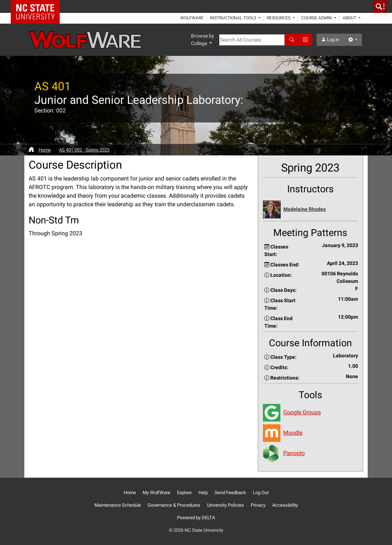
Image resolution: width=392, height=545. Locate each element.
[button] (310, 210)
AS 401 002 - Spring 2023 (84, 150)
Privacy (258, 505)
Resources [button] (279, 18)
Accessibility (285, 505)
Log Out (261, 493)
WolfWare (192, 18)
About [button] (350, 18)
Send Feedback (230, 493)
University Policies (226, 505)
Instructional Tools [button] (234, 18)
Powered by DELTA (196, 518)
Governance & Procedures (174, 505)
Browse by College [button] (203, 40)
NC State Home (38, 6)
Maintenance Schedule (118, 505)
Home (45, 150)
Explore (184, 493)
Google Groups (302, 412)
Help (203, 493)
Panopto (294, 453)
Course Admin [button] (317, 18)
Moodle (293, 433)
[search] (380, 6)
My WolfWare (156, 493)
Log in (330, 40)
